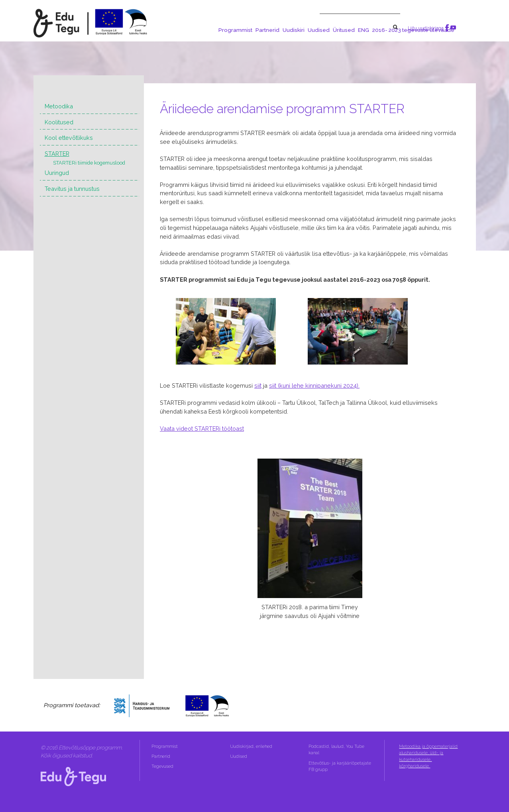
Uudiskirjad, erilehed (252, 746)
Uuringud (57, 173)
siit (258, 385)
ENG (364, 30)
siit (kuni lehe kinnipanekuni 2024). (314, 385)
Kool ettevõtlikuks (69, 138)
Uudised (319, 30)
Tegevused (163, 766)
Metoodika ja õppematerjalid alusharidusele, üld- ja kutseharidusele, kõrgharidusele (428, 756)
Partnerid (267, 30)
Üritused (344, 30)
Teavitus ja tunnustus (72, 189)
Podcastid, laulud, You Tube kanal (336, 750)
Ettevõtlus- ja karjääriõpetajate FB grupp (340, 766)
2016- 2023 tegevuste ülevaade (413, 30)
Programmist (235, 30)
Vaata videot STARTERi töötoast (202, 429)
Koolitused (59, 122)
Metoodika (59, 106)
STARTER (57, 154)
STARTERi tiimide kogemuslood (89, 163)
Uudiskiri (294, 30)
